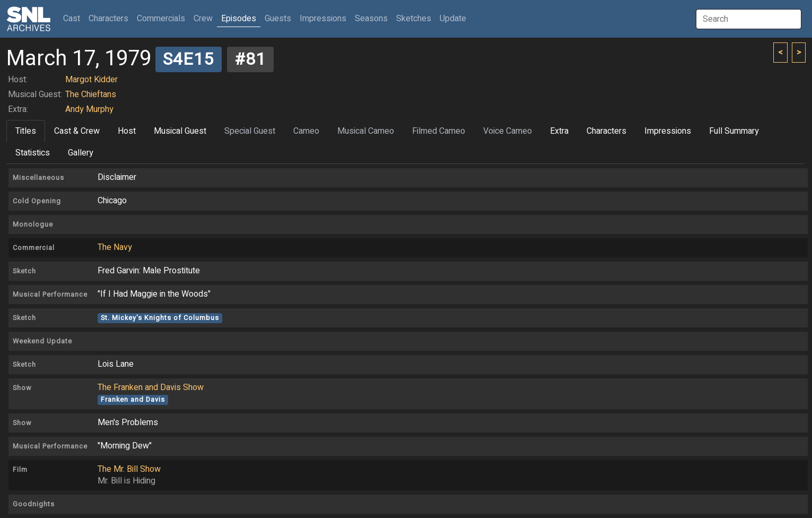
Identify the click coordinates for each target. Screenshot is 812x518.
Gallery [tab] (81, 153)
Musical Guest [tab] (180, 131)
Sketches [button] (414, 19)
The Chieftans (91, 94)
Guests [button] (278, 19)
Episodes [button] (239, 19)
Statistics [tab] (33, 153)
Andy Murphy (89, 109)
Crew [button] (203, 19)
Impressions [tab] (668, 131)
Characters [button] (108, 19)
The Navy (115, 247)
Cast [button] (74, 18)
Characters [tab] (606, 131)
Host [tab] (127, 131)
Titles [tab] (26, 131)
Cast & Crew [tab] (77, 131)
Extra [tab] (559, 131)
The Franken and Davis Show (151, 387)
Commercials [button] (161, 19)
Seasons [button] (371, 19)
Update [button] (453, 19)
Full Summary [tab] (734, 131)
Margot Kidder (91, 80)
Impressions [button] (323, 19)
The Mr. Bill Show (129, 469)
